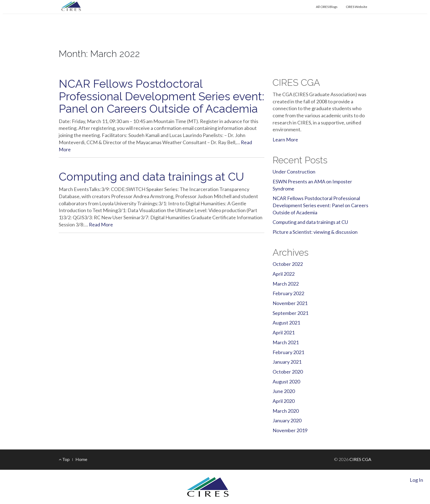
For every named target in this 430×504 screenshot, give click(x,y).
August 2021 (286, 323)
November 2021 (290, 303)
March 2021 (286, 342)
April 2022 (284, 274)
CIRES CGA (87, 41)
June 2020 (284, 391)
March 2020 (286, 411)
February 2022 (288, 293)
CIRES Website (357, 7)
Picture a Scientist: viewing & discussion (315, 232)
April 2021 (284, 332)
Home (81, 459)
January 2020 (287, 420)
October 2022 (288, 264)
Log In (416, 480)
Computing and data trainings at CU (151, 177)
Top (64, 459)
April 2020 (284, 401)
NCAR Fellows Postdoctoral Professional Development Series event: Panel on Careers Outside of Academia (161, 96)
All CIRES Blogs (327, 7)
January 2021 (287, 362)
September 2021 (290, 313)
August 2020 (286, 381)
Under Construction (294, 172)
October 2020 (288, 372)
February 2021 (288, 352)
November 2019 (290, 430)
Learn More (285, 139)
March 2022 (286, 284)
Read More (101, 224)
